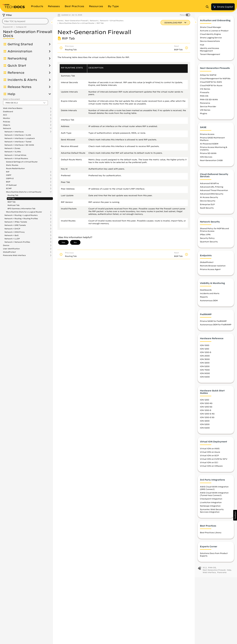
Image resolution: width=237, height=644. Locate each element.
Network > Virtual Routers (16, 158)
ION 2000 (205, 358)
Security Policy (207, 241)
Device (6, 245)
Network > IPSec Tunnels (16, 222)
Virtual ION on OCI (209, 465)
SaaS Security (207, 210)
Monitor (7, 118)
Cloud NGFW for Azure (211, 88)
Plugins (204, 116)
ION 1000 (205, 348)
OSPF (9, 175)
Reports (204, 300)
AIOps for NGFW (208, 77)
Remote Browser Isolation (213, 268)
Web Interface (209, 575)
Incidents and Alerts (210, 296)
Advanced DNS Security (212, 196)
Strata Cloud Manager (211, 30)
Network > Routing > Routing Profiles (21, 219)
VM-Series (205, 112)
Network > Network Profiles (17, 242)
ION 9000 (205, 376)
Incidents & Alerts (22, 80)
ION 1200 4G (206, 406)
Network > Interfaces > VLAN (18, 135)
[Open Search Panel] (208, 7)
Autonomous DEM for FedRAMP (216, 327)
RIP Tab (11, 198)
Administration (20, 51)
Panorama (205, 105)
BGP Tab (12, 202)
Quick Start (17, 66)
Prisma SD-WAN (208, 156)
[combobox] (25, 21)
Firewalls (205, 95)
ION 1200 (205, 351)
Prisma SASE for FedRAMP (213, 324)
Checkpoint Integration (211, 501)
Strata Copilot (223, 7)
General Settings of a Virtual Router (22, 162)
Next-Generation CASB (211, 163)
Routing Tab (13, 195)
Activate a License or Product (214, 33)
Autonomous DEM (209, 303)
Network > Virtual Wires (15, 155)
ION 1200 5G (206, 409)
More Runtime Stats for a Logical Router (24, 212)
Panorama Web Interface (14, 255)
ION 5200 (205, 369)
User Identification (11, 249)
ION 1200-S (206, 355)
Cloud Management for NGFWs (215, 81)
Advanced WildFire (209, 186)
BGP (8, 182)
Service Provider (208, 109)
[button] (235, 515)
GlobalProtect (9, 252)
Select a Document (11, 99)
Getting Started (20, 44)
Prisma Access (207, 137)
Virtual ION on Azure (210, 455)
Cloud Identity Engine (210, 37)
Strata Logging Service (211, 40)
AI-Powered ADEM (209, 146)
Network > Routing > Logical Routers (21, 215)
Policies (6, 122)
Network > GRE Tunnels (15, 225)
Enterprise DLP (207, 207)
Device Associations (210, 44)
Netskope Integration (210, 508)
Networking (17, 58)
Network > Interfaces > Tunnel (18, 142)
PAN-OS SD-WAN (209, 102)
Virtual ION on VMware (211, 469)
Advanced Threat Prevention (214, 193)
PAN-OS (204, 99)
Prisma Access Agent (210, 272)
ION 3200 (205, 365)
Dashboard (8, 112)
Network (7, 128)
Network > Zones (12, 148)
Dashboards (206, 293)
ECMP (9, 188)
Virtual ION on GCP (209, 458)
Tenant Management (210, 57)
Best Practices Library (211, 535)
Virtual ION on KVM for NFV (214, 461)
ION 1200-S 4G (207, 416)
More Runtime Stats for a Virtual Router (24, 192)
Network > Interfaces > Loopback (20, 138)
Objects (6, 125)
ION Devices (206, 159)
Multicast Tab (14, 205)
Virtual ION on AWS (210, 451)
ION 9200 (205, 379)
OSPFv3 (10, 178)
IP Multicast (11, 185)
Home (60, 21)
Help (11, 94)
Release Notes (19, 87)
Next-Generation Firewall (76, 21)
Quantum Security (209, 244)
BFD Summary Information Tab (21, 208)
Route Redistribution (15, 168)
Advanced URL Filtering (212, 189)
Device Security (208, 203)
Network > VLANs (13, 152)
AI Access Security (209, 200)
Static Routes (12, 165)
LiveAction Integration (211, 505)
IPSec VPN (205, 237)
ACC (5, 115)
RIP (8, 172)
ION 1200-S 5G (207, 420)
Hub (202, 47)
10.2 (205, 570)
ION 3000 (205, 362)
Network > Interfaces (14, 132)
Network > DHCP (12, 229)
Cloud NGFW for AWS (211, 84)
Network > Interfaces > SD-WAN (19, 145)
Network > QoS (11, 235)
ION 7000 (205, 372)
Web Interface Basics (13, 108)
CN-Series (205, 92)
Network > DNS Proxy (15, 232)
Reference (16, 73)
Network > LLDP (12, 239)
